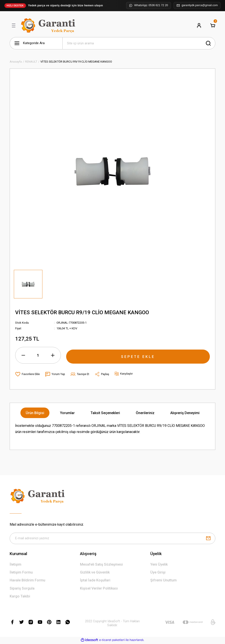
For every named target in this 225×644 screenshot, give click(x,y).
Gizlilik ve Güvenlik (95, 573)
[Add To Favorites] (28, 374)
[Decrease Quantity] (23, 355)
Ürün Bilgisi (35, 413)
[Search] (139, 43)
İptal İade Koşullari (95, 581)
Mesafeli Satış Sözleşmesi (101, 565)
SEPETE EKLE (138, 355)
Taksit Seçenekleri (105, 413)
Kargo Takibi (20, 597)
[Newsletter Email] (112, 539)
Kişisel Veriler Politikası (99, 589)
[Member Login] (199, 25)
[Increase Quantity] (53, 355)
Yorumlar (67, 413)
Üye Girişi (158, 573)
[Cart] (213, 25)
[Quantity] (38, 355)
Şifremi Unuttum (163, 581)
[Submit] (208, 539)
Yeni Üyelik (159, 565)
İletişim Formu (21, 573)
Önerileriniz (145, 413)
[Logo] (49, 25)
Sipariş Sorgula (22, 589)
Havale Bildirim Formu (27, 581)
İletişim (15, 565)
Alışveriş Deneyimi (185, 413)
